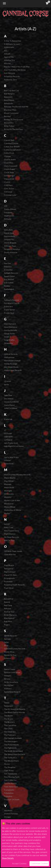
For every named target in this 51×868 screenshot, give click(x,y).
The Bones (8, 716)
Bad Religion (9, 94)
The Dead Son (10, 732)
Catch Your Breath (12, 147)
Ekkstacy (8, 266)
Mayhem (8, 484)
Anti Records (10, 73)
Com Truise (9, 188)
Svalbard (8, 689)
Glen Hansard (10, 324)
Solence (7, 658)
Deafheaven (9, 216)
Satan (6, 642)
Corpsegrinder (10, 195)
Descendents (10, 236)
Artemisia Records (12, 76)
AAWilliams (9, 47)
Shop (6, 645)
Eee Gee (7, 263)
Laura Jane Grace (11, 457)
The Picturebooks (11, 745)
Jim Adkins (9, 399)
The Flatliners (10, 735)
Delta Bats (8, 230)
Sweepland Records (12, 692)
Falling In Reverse (11, 300)
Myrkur (7, 513)
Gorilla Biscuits (11, 330)
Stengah (7, 676)
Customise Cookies (39, 863)
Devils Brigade (10, 243)
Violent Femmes (11, 814)
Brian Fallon (9, 126)
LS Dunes (8, 433)
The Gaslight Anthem (13, 738)
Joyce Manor (10, 405)
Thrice (7, 764)
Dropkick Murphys (12, 249)
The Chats (8, 728)
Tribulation (9, 793)
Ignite (6, 384)
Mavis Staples (10, 478)
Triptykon (8, 796)
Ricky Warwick (10, 615)
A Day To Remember (13, 41)
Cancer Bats (9, 140)
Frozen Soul (9, 313)
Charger (8, 156)
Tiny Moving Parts (12, 777)
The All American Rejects (15, 709)
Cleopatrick (9, 179)
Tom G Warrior (10, 780)
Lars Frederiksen (11, 443)
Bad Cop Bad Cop (11, 90)
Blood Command (11, 113)
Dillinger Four (10, 246)
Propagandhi (10, 578)
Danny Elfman (10, 209)
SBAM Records (10, 636)
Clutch (7, 182)
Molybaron (9, 504)
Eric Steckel (9, 279)
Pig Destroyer (10, 572)
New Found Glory (12, 531)
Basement (8, 97)
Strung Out (9, 685)
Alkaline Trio (9, 60)
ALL (6, 51)
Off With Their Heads (13, 551)
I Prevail (8, 381)
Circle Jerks (9, 172)
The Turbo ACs (10, 758)
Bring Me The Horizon (13, 129)
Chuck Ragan (10, 169)
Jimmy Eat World (11, 402)
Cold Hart (8, 185)
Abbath (7, 54)
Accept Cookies (19, 863)
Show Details (8, 858)
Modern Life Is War (12, 500)
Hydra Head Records (13, 370)
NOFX (7, 524)
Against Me (9, 57)
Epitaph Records (11, 273)
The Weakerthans (11, 761)
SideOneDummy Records (15, 649)
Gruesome (8, 343)
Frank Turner (10, 310)
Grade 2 (7, 337)
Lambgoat (8, 440)
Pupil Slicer (9, 588)
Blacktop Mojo (10, 110)
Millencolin (9, 494)
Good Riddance (11, 327)
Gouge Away (9, 333)
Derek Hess (9, 233)
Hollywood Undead (12, 361)
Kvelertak (8, 419)
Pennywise (9, 569)
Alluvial (7, 63)
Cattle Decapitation (12, 150)
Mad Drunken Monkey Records (17, 475)
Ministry (8, 497)
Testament (8, 706)
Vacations (8, 810)
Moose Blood (10, 507)
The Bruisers (9, 722)
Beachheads (9, 100)
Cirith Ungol (9, 176)
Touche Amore (10, 783)
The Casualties (10, 725)
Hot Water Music (11, 367)
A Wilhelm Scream (12, 44)
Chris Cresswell (11, 166)
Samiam (7, 639)
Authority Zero (10, 80)
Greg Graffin (9, 340)
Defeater (8, 219)
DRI (6, 206)
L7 (5, 430)
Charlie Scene (10, 159)
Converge (8, 192)
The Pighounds (10, 748)
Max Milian (9, 481)
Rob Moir (8, 621)
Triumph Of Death (12, 799)
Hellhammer (9, 357)
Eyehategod (9, 289)
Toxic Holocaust (11, 787)
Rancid (7, 602)
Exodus (7, 286)
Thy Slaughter (10, 767)
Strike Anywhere (11, 682)
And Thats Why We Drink (15, 70)
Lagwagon (8, 436)
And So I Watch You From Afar (17, 67)
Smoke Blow (9, 652)
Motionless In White (13, 510)
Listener (7, 460)
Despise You (9, 239)
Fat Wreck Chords (12, 303)
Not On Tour (9, 540)
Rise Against (9, 618)
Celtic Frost (9, 153)
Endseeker (8, 270)
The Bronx (8, 719)
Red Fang (8, 605)
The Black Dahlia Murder (15, 712)
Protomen (8, 581)
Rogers (7, 625)
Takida (7, 703)
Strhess (7, 679)
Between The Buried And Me (16, 107)
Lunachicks (9, 464)
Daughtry (8, 212)
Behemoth (8, 103)
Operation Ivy (10, 554)
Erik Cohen (9, 283)
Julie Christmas (11, 408)
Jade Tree (8, 395)
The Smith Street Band (13, 751)
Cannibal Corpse (11, 143)
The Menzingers (11, 741)
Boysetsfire (9, 123)
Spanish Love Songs (12, 672)
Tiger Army (9, 770)
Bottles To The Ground (14, 119)
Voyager (8, 817)
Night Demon (10, 534)
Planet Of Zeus (10, 575)
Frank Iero (8, 306)
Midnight (8, 491)
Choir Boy (8, 163)
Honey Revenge (11, 364)
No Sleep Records (11, 537)
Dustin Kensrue (11, 252)
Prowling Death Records (14, 585)
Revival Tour (9, 612)
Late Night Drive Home (14, 446)
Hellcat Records (11, 354)
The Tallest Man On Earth (15, 754)
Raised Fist (9, 599)
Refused (7, 609)
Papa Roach (9, 565)
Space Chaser (10, 669)
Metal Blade (9, 487)
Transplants (9, 790)
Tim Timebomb (10, 774)
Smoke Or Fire (10, 655)
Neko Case (9, 527)
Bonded (7, 116)
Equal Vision (9, 276)
